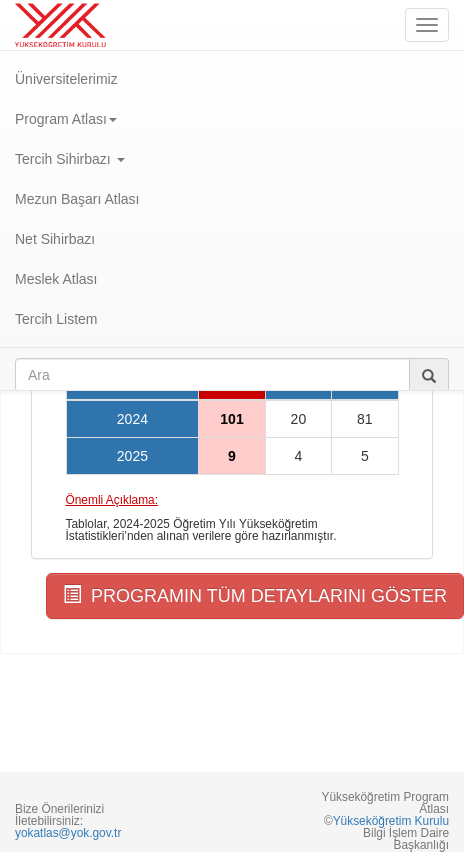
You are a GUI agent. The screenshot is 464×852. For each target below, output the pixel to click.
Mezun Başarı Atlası (77, 199)
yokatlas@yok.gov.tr (68, 833)
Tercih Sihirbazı (70, 159)
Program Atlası (66, 119)
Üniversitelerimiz (66, 79)
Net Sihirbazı (55, 239)
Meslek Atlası (56, 279)
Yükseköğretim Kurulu (391, 821)
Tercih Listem (56, 319)
